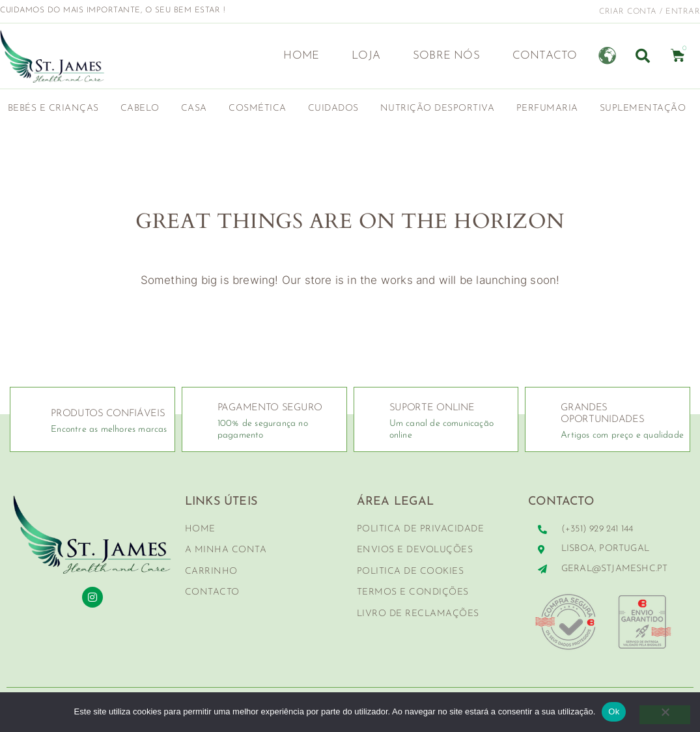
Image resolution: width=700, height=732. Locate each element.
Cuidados (337, 109)
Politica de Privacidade (421, 529)
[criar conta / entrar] (591, 11)
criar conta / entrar (650, 12)
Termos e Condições (413, 592)
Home (301, 56)
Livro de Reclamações (418, 614)
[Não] (664, 715)
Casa (197, 109)
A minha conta (226, 550)
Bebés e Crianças (57, 109)
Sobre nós (446, 56)
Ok (614, 711)
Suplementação (646, 109)
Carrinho (211, 571)
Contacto (545, 56)
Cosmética (261, 109)
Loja (366, 56)
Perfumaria (551, 109)
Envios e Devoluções (415, 550)
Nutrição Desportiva (441, 109)
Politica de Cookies (411, 571)
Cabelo (143, 109)
